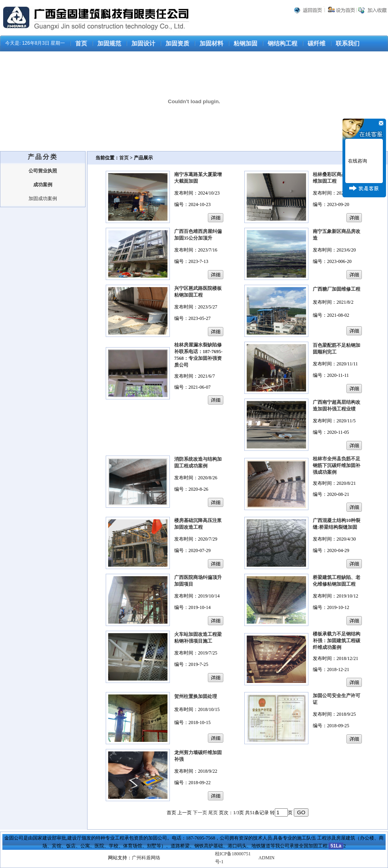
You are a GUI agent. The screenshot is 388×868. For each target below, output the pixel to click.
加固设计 (143, 43)
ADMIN (267, 858)
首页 (81, 43)
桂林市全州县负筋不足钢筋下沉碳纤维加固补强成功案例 (337, 465)
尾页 (213, 813)
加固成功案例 (43, 199)
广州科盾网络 (146, 858)
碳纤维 (317, 43)
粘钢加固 (245, 43)
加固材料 (211, 43)
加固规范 (109, 43)
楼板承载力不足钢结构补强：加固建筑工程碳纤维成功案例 (337, 641)
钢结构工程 (282, 43)
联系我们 (348, 43)
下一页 (200, 813)
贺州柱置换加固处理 (196, 696)
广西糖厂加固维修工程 (337, 289)
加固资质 (177, 43)
